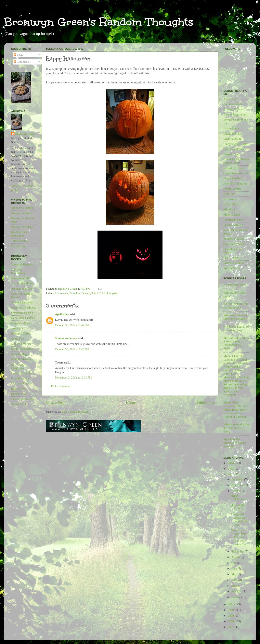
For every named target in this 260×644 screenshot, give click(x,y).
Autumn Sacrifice (22, 289)
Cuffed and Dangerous (18, 366)
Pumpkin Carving (80, 293)
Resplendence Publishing (19, 234)
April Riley (62, 314)
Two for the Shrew (22, 283)
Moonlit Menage (21, 359)
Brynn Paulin (231, 128)
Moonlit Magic (20, 354)
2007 (231, 627)
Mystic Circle (19, 404)
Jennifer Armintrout (235, 183)
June (235, 568)
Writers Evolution (234, 263)
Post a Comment (61, 386)
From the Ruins (20, 378)
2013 (231, 469)
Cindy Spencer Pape (235, 144)
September (238, 551)
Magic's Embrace (21, 344)
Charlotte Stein (232, 134)
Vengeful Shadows (22, 264)
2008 (231, 621)
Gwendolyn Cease (234, 168)
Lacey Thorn (231, 204)
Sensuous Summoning (18, 271)
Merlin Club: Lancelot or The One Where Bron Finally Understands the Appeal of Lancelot (236, 409)
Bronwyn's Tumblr (22, 208)
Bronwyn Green (25, 134)
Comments (22, 62)
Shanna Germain (233, 225)
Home (131, 403)
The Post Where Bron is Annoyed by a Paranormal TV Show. (236, 343)
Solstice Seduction (22, 349)
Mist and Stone (20, 383)
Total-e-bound (19, 241)
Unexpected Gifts (21, 278)
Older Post (206, 403)
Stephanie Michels (234, 244)
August (236, 557)
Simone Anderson (66, 338)
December (238, 479)
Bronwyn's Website (22, 227)
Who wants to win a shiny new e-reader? (235, 317)
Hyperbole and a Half (236, 173)
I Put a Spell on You (23, 399)
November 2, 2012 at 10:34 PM (73, 378)
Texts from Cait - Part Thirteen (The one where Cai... (239, 537)
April (235, 580)
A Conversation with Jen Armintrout (236, 306)
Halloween (62, 293)
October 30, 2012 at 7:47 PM (72, 325)
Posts (18, 55)
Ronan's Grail (19, 394)
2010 (231, 610)
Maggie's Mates (20, 323)
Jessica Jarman (232, 189)
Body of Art (18, 389)
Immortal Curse (20, 333)
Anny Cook (230, 99)
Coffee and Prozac (234, 149)
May (235, 574)
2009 (231, 616)
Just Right (17, 328)
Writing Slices (232, 268)
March (236, 586)
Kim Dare (229, 194)
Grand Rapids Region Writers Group (236, 161)
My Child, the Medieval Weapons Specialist (235, 443)
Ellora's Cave (19, 246)
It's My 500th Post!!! (236, 285)
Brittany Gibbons (234, 109)
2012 (231, 474)
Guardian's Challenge (24, 307)
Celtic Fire (17, 339)
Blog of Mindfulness (236, 114)
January (236, 597)
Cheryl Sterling (232, 139)
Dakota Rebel (231, 154)
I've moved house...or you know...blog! (236, 328)
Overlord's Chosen (22, 313)
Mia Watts (229, 209)
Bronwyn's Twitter (22, 213)
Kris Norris (230, 199)
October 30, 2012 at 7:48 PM (72, 349)
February (237, 591)
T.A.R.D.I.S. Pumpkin (104, 293)
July (234, 563)
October (237, 491)
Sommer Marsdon (234, 239)
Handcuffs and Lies (23, 373)
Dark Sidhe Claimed (23, 318)
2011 (231, 604)
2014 (231, 463)
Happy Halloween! (239, 497)
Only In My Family (238, 507)
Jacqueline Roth (233, 178)
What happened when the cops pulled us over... (236, 428)
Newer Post (55, 403)
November (238, 485)
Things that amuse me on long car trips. (239, 519)
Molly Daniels (232, 215)
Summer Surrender (22, 302)
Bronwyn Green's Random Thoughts (99, 22)
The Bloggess (231, 258)
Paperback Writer (234, 220)
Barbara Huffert (233, 104)
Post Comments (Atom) (76, 412)
